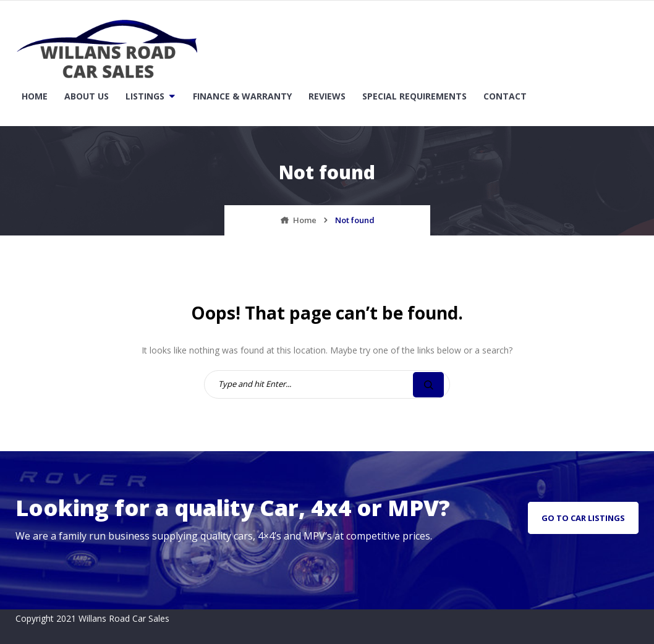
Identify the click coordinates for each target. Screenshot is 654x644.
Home (35, 96)
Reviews (327, 96)
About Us (87, 96)
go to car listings (583, 518)
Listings (145, 96)
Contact (505, 96)
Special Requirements (414, 96)
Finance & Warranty (242, 96)
